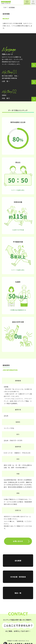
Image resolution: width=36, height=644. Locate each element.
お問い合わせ (18, 545)
